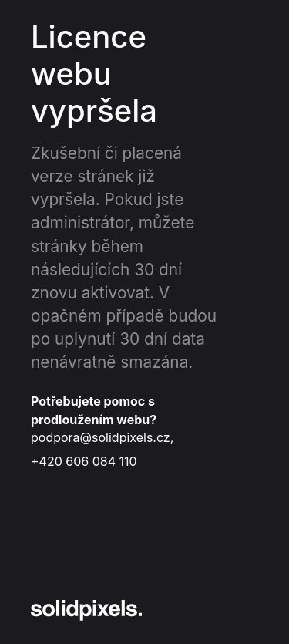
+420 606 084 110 (84, 461)
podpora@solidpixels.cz (101, 437)
